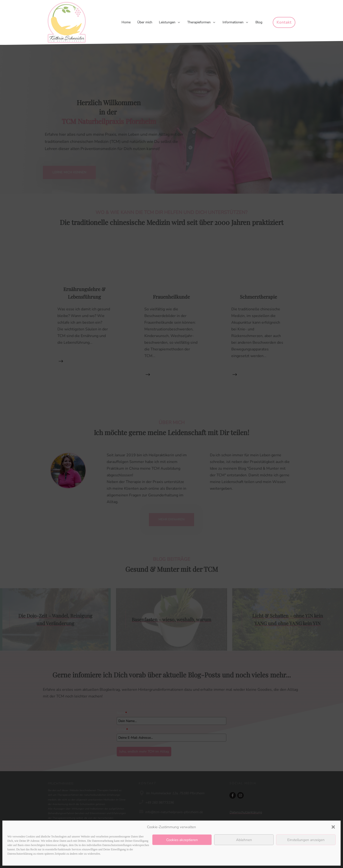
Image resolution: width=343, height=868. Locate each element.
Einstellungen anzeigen (306, 840)
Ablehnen (244, 840)
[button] (333, 827)
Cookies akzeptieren (182, 840)
